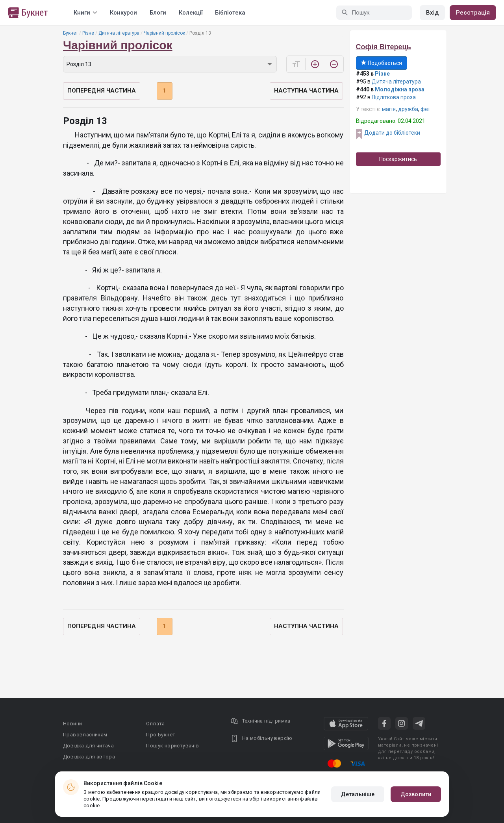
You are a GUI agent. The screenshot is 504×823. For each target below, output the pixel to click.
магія (389, 109)
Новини (72, 724)
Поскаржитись (398, 159)
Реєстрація (473, 13)
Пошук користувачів (172, 746)
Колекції (191, 13)
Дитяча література (119, 33)
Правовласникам (85, 735)
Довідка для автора (89, 757)
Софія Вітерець (384, 47)
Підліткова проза (394, 97)
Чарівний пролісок (164, 33)
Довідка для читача (88, 746)
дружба (408, 109)
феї (425, 109)
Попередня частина (102, 91)
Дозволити (416, 794)
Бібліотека (230, 13)
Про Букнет (161, 735)
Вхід (432, 13)
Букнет (70, 33)
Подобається (382, 63)
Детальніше (358, 794)
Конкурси (123, 13)
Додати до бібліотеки (392, 133)
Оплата (155, 724)
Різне (88, 33)
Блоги (158, 13)
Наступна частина (306, 91)
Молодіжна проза (400, 89)
